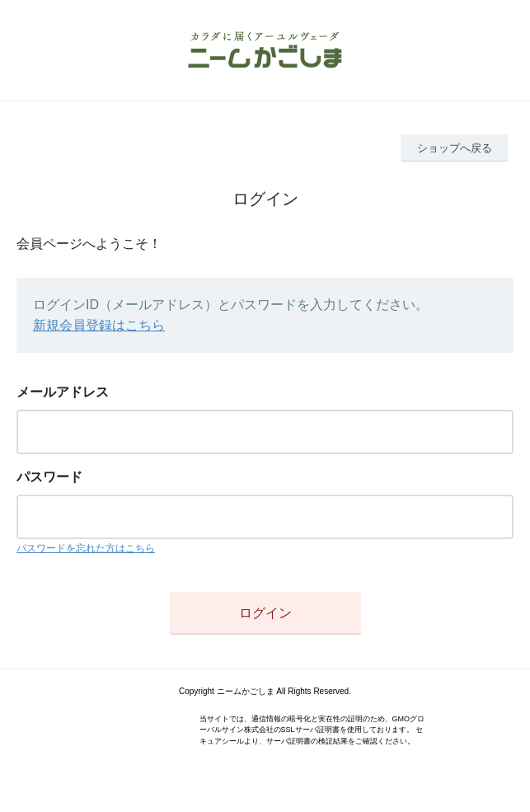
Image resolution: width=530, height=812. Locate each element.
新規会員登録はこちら (99, 325)
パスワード (49, 477)
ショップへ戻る (455, 148)
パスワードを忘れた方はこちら (86, 548)
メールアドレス (63, 392)
